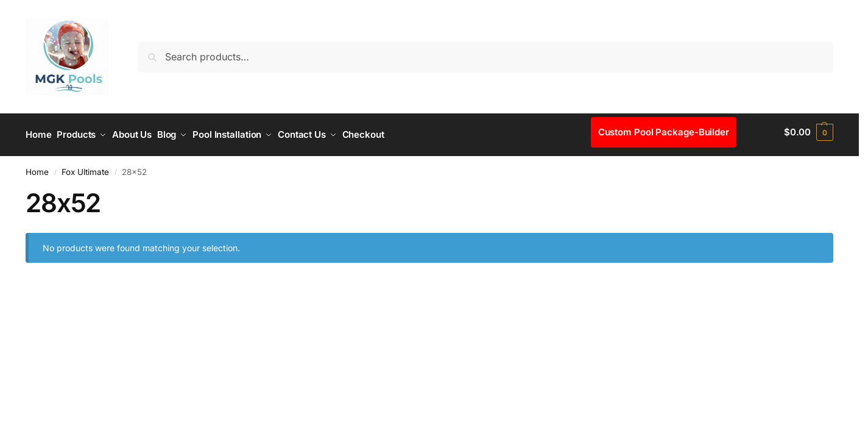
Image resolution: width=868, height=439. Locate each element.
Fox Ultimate (85, 166)
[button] (809, 132)
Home (37, 166)
